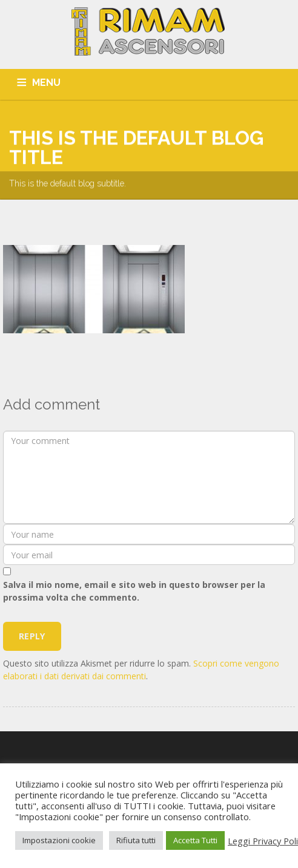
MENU (46, 83)
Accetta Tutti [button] (195, 840)
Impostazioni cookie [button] (59, 840)
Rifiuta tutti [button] (136, 840)
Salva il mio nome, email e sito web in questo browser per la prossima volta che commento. (134, 591)
